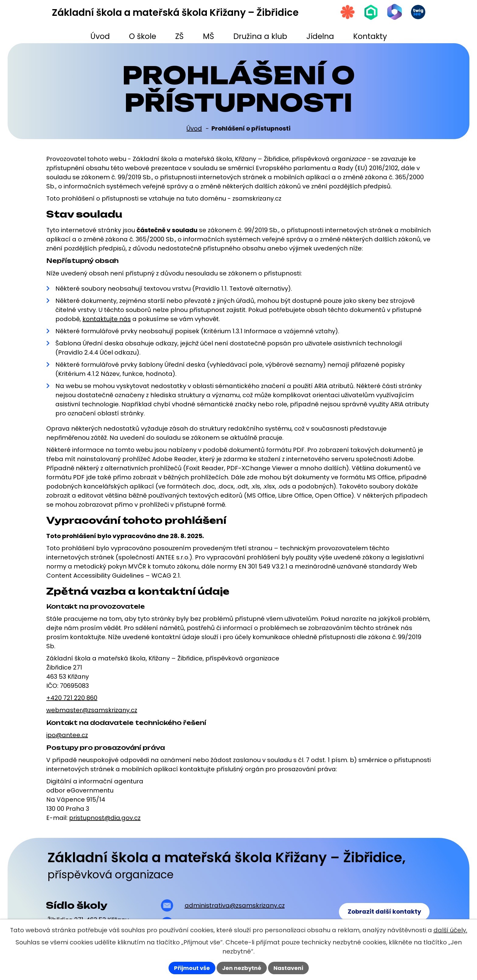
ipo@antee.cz (67, 735)
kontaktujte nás (107, 319)
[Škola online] (369, 13)
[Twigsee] (418, 12)
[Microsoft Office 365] (393, 12)
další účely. (450, 930)
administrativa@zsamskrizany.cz (234, 905)
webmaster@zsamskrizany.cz (92, 710)
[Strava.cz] (345, 12)
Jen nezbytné (242, 968)
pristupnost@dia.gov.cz (105, 818)
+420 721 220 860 (72, 698)
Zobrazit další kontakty (383, 912)
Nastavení (288, 968)
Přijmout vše (192, 968)
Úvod (194, 128)
